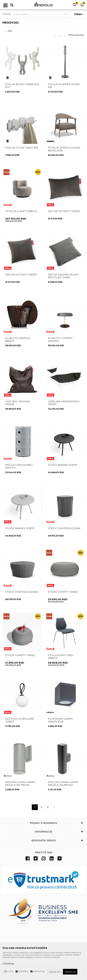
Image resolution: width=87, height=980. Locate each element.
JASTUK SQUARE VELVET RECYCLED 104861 (63, 276)
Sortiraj (6, 14)
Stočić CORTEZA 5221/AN (64, 528)
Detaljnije (8, 963)
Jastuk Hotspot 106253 (64, 211)
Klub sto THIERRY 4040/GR (60, 340)
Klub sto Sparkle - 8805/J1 (18, 340)
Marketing (39, 971)
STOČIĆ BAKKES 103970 (63, 465)
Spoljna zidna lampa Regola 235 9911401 (63, 784)
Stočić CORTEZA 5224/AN (22, 592)
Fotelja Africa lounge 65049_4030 (64, 149)
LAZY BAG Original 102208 (18, 403)
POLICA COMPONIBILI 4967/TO (19, 466)
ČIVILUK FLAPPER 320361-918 (64, 86)
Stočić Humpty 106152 (20, 655)
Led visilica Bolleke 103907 (20, 720)
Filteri (79, 14)
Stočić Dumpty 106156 (63, 592)
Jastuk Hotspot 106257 (21, 275)
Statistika (23, 971)
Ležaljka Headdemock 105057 (64, 403)
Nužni (10, 971)
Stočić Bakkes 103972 (20, 528)
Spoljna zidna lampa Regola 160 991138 (20, 784)
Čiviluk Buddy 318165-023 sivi (22, 86)
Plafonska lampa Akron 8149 (60, 720)
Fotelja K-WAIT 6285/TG (21, 211)
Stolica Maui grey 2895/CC (61, 657)
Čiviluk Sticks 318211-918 (21, 148)
